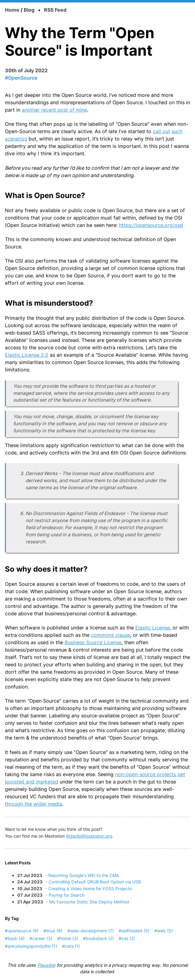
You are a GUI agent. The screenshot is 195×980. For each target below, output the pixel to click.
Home (12, 10)
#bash (15, 938)
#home (68, 938)
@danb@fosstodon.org (89, 836)
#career (41, 938)
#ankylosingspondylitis (31, 946)
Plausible (46, 965)
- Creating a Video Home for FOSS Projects (74, 889)
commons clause (111, 635)
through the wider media (34, 804)
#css (127, 938)
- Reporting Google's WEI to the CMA (68, 875)
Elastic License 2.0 (27, 355)
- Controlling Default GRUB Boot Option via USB (79, 882)
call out (161, 131)
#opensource (22, 931)
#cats (71, 946)
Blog (30, 10)
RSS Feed (55, 10)
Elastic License (153, 628)
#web (164, 931)
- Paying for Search (51, 895)
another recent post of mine (54, 110)
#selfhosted (134, 931)
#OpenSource (21, 78)
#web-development (91, 931)
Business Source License (93, 642)
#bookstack (98, 938)
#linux (53, 931)
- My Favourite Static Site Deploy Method (73, 902)
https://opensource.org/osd (151, 225)
